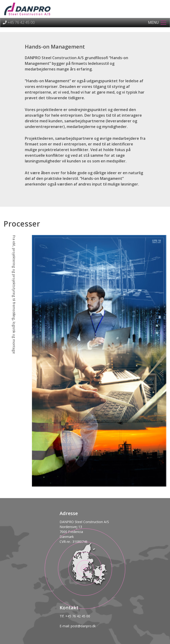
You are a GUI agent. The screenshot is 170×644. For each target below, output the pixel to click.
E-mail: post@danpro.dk (78, 626)
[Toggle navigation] (157, 23)
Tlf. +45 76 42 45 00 (75, 616)
